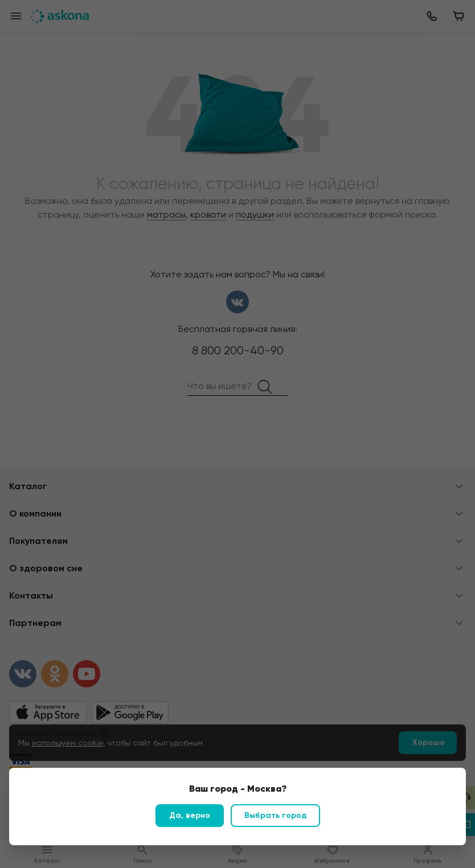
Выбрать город (275, 815)
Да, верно (190, 815)
